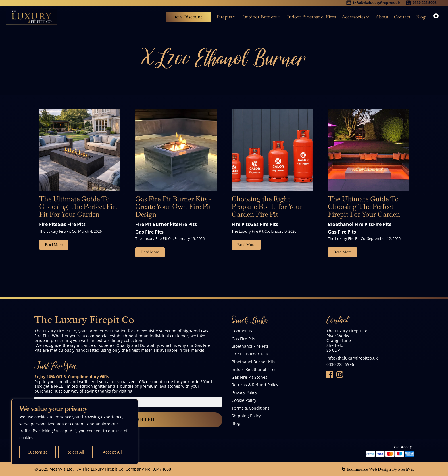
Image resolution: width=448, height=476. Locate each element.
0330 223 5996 (340, 365)
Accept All (112, 452)
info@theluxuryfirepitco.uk (352, 358)
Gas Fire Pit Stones (249, 377)
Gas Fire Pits (72, 224)
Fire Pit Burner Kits (250, 354)
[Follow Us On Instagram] (340, 374)
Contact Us (242, 331)
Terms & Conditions (251, 408)
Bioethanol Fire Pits (350, 224)
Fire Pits (48, 224)
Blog (236, 424)
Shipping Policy (246, 416)
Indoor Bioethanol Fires (254, 370)
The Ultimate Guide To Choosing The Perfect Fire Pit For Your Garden (79, 207)
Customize (38, 452)
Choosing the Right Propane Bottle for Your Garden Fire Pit (267, 207)
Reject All (75, 452)
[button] (226, 17)
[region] (75, 432)
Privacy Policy (244, 393)
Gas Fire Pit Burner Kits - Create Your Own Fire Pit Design (174, 207)
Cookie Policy (244, 401)
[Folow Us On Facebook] (330, 374)
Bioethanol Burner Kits (253, 362)
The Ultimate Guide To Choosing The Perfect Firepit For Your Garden (364, 207)
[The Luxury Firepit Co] (32, 17)
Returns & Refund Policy (255, 385)
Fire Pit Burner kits (157, 224)
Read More (54, 245)
